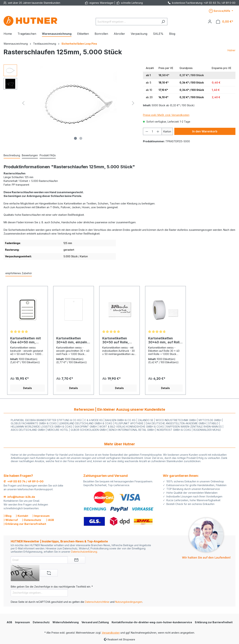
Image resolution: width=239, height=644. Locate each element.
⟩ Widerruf (11, 520)
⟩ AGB (50, 520)
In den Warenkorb (205, 131)
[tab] (12, 155)
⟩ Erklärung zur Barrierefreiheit (25, 524)
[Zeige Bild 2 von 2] (81, 138)
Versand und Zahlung (95, 622)
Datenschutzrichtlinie (97, 602)
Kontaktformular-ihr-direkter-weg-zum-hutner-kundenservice (152, 622)
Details (28, 388)
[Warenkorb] (225, 22)
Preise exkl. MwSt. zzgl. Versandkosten (166, 115)
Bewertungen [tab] (30, 155)
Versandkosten (111, 633)
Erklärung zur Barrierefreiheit (214, 622)
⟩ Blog (8, 516)
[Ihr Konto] (210, 22)
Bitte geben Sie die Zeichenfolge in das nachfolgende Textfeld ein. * (52, 587)
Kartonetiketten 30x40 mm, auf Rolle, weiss (165, 340)
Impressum (22, 622)
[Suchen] (163, 22)
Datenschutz (41, 622)
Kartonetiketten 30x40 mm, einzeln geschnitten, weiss (72, 340)
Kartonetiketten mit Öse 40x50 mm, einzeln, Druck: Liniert (26, 340)
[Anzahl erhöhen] (158, 131)
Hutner (231, 50)
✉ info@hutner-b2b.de (19, 497)
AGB (9, 622)
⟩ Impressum (41, 516)
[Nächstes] (133, 103)
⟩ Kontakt (22, 516)
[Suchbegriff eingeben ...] (127, 22)
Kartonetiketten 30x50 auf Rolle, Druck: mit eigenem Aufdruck (118, 340)
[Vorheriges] (23, 103)
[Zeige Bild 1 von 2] (75, 138)
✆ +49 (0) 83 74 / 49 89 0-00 (24, 481)
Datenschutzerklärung (84, 552)
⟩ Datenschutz (32, 520)
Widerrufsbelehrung (66, 622)
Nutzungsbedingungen (129, 602)
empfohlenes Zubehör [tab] (19, 273)
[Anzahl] (152, 131)
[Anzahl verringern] (147, 131)
